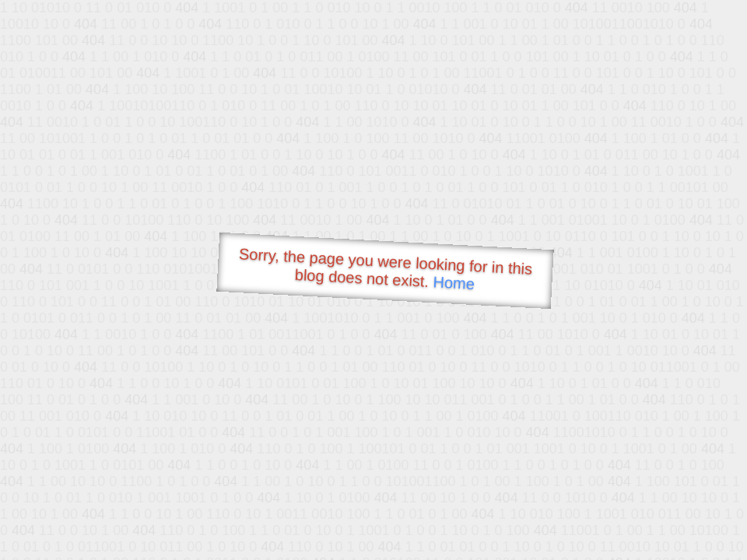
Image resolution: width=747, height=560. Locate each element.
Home (454, 283)
